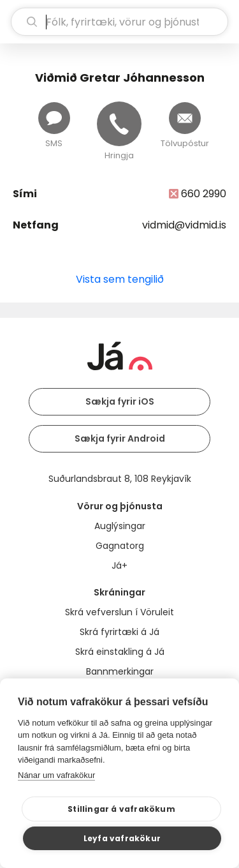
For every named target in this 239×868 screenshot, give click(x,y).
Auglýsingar (120, 526)
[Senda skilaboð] (54, 118)
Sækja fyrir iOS (120, 401)
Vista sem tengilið (120, 279)
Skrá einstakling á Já (120, 652)
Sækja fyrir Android (120, 438)
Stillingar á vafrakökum (121, 809)
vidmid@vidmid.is (184, 225)
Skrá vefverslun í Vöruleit (119, 612)
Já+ (119, 565)
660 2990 (204, 194)
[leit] (119, 22)
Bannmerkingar (120, 671)
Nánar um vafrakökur (56, 775)
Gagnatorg (120, 546)
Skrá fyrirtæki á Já (119, 632)
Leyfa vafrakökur (122, 838)
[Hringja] (119, 124)
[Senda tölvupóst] (185, 118)
